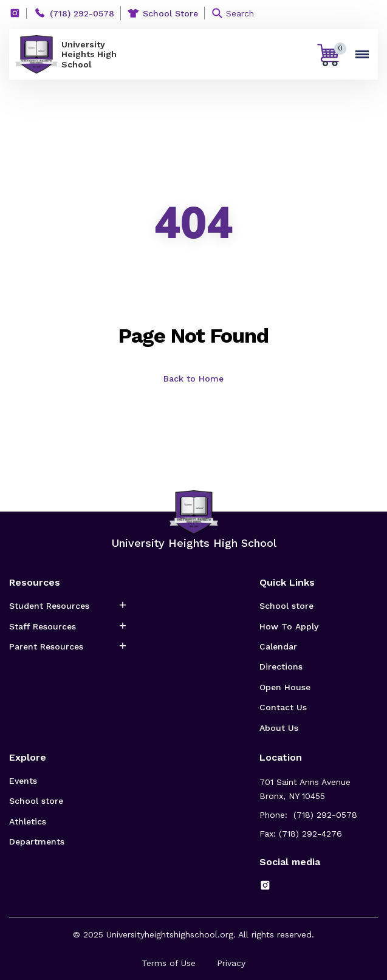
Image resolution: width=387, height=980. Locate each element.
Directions (281, 666)
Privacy (231, 963)
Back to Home (193, 379)
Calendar (278, 646)
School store (286, 606)
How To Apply (289, 626)
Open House (285, 687)
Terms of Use (169, 963)
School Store (170, 13)
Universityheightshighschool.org (170, 934)
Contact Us (283, 707)
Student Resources (49, 606)
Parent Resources (46, 646)
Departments (37, 841)
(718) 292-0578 (82, 13)
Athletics (28, 821)
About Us (279, 728)
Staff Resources (43, 626)
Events (23, 781)
